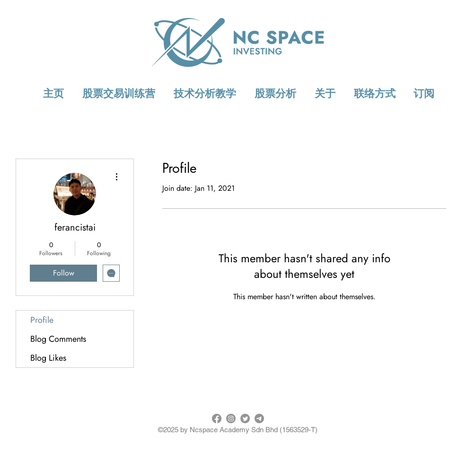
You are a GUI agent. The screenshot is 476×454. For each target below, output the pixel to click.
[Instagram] (231, 418)
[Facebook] (217, 418)
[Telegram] (259, 418)
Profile (42, 320)
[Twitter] (245, 418)
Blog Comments (58, 339)
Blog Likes (48, 358)
